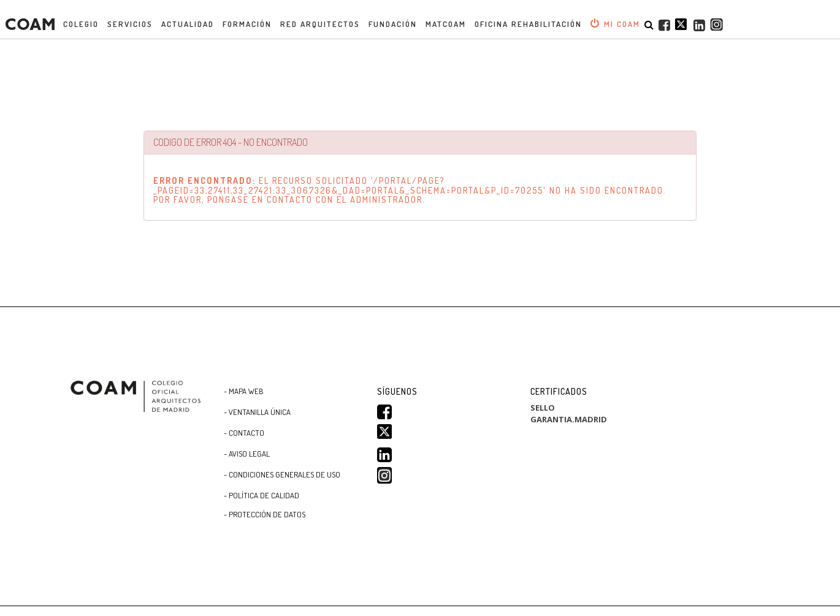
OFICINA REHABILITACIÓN (528, 24)
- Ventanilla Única (257, 412)
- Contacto (244, 433)
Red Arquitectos (320, 24)
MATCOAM (446, 24)
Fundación (393, 24)
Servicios (130, 24)
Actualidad (188, 24)
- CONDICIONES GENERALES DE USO (282, 474)
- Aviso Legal (247, 454)
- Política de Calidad (262, 495)
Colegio (81, 24)
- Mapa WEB (244, 391)
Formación (247, 24)
